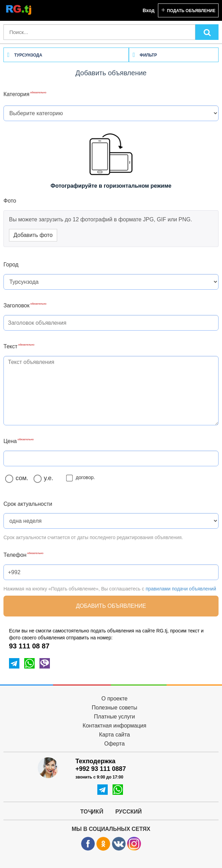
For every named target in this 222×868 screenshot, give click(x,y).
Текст (10, 346)
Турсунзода (25, 55)
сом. (19, 478)
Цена (10, 441)
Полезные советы (115, 708)
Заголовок (16, 305)
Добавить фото (33, 235)
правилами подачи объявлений (181, 589)
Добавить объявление (111, 606)
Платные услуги (114, 717)
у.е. (45, 478)
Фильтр (145, 55)
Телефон (15, 555)
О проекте (114, 699)
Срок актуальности (28, 504)
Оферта (114, 744)
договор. (82, 477)
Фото (10, 201)
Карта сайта (114, 735)
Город (11, 265)
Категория (16, 94)
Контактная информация (115, 726)
